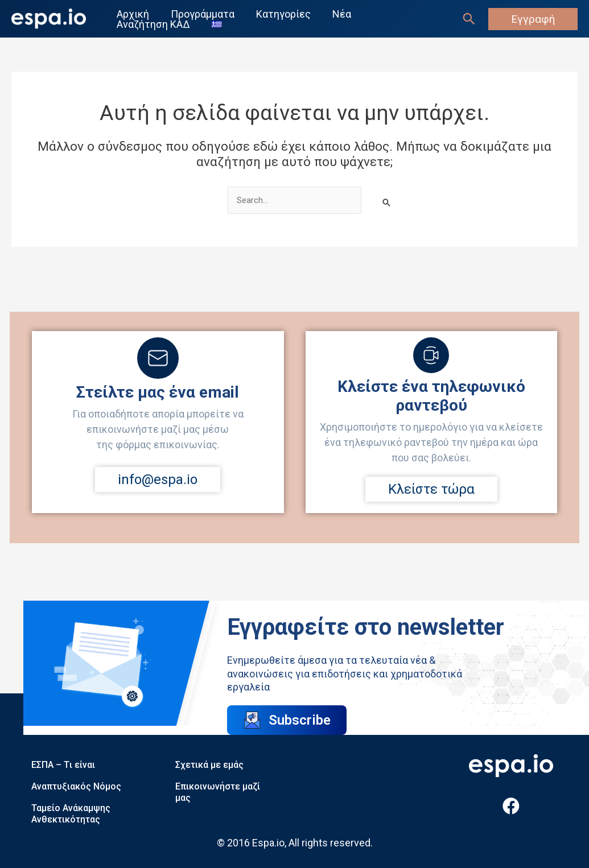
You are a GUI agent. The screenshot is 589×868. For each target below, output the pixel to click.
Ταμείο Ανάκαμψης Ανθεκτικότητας (71, 814)
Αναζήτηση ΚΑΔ (154, 24)
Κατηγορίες (282, 14)
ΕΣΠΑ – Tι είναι (63, 765)
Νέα (339, 14)
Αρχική (133, 14)
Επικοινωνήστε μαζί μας (218, 792)
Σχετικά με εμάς (209, 765)
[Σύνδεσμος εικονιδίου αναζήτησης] (469, 19)
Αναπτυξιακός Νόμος (76, 786)
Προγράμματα (202, 14)
